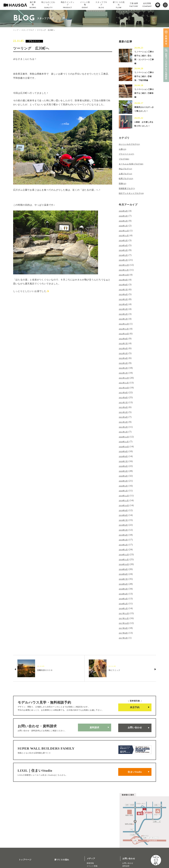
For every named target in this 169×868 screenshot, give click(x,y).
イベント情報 (92, 832)
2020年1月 (124, 475)
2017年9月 (124, 603)
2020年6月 (124, 452)
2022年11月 (125, 324)
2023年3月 (124, 306)
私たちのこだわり (24, 841)
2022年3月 (124, 356)
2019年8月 (124, 498)
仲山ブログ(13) (127, 175)
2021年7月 (124, 393)
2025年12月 (125, 233)
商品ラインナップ (24, 849)
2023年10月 (125, 274)
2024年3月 (124, 251)
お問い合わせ (135, 701)
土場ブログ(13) (127, 179)
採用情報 (55, 841)
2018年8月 (124, 553)
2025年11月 (125, 238)
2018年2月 (124, 580)
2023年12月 (125, 265)
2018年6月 (124, 562)
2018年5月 (124, 566)
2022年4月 (124, 352)
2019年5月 (124, 512)
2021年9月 (124, 384)
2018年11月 (125, 539)
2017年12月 (125, 589)
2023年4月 (124, 302)
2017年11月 (125, 594)
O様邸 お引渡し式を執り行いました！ (144, 131)
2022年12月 (125, 320)
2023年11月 (125, 270)
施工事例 (20, 833)
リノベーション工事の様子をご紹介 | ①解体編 (145, 97)
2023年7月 (124, 288)
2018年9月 (124, 548)
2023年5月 (124, 297)
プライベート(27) (128, 161)
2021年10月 (125, 379)
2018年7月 (124, 557)
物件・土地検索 (94, 845)
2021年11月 (125, 375)
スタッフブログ (28, 30)
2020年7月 (124, 448)
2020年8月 (124, 443)
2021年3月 (124, 411)
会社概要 (55, 833)
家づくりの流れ (58, 825)
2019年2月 (124, 525)
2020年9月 (124, 439)
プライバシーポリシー (62, 858)
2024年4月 (124, 247)
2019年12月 (125, 480)
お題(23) (123, 156)
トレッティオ (21, 854)
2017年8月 (124, 608)
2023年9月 (124, 279)
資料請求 (94, 701)
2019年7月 (124, 503)
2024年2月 (124, 256)
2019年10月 (125, 489)
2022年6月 (124, 343)
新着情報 (90, 829)
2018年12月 (125, 535)
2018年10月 (125, 544)
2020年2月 (124, 471)
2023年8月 (124, 283)
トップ (16, 30)
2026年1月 (124, 229)
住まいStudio (135, 739)
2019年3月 (124, 521)
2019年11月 (125, 484)
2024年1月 (124, 261)
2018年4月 (124, 571)
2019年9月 (124, 493)
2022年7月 (124, 338)
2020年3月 (124, 466)
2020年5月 (124, 457)
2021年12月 (125, 370)
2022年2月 (124, 361)
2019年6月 (124, 507)
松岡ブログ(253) (127, 184)
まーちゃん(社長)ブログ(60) (134, 170)
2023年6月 (124, 293)
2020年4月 (124, 462)
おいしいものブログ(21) (132, 152)
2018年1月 (124, 585)
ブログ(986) (125, 166)
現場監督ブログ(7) (129, 193)
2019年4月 (124, 516)
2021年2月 (124, 416)
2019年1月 (124, 530)
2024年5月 (124, 242)
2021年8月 (124, 388)
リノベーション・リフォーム (27, 860)
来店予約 (135, 681)
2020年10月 (125, 434)
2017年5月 (124, 612)
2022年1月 (124, 366)
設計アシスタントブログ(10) (134, 198)
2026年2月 (124, 224)
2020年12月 (125, 425)
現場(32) (123, 188)
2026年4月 (124, 215)
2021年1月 (124, 420)
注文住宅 (19, 857)
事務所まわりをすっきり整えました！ (144, 114)
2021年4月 (124, 407)
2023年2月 (124, 311)
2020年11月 (125, 429)
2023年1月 (124, 315)
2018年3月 (124, 576)
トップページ (22, 825)
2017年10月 (125, 598)
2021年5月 (124, 402)
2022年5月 (124, 347)
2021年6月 (124, 398)
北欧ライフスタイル (95, 838)
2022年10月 (125, 329)
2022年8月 (124, 334)
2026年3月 (124, 220)
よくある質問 (57, 849)
